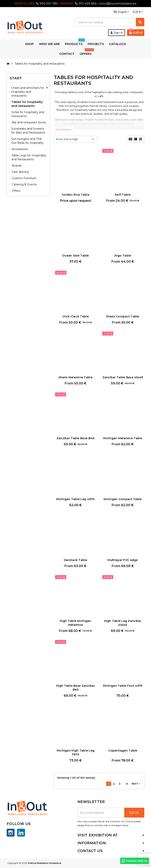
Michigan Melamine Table (123, 438)
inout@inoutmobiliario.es (118, 3)
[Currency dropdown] (138, 12)
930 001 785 (49, 3)
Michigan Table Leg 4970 (75, 499)
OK (134, 813)
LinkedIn (21, 833)
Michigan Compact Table (123, 499)
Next (136, 784)
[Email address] (101, 813)
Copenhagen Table (123, 751)
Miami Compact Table (123, 316)
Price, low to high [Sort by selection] (67, 139)
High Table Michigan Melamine (75, 623)
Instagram (11, 833)
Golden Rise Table (75, 195)
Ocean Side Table (75, 256)
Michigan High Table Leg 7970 (75, 753)
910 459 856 (88, 3)
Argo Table (123, 256)
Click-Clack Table (75, 316)
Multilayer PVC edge (123, 560)
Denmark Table (75, 560)
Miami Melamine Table (75, 377)
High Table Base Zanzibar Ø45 (75, 688)
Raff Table (123, 195)
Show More (64, 129)
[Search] (109, 22)
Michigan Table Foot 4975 (123, 686)
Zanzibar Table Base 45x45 (123, 377)
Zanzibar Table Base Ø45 (75, 438)
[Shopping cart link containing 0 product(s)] (136, 33)
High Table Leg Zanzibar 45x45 (123, 623)
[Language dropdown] (121, 12)
